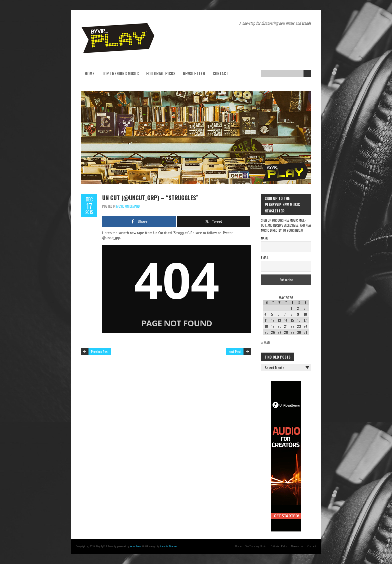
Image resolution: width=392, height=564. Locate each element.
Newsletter (194, 74)
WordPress (136, 546)
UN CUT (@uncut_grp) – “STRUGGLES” (150, 197)
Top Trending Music (120, 74)
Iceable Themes (169, 546)
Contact (220, 74)
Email (265, 257)
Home (90, 74)
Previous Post (100, 351)
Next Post (235, 351)
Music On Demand (128, 206)
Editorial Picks (161, 74)
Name (265, 238)
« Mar (265, 343)
